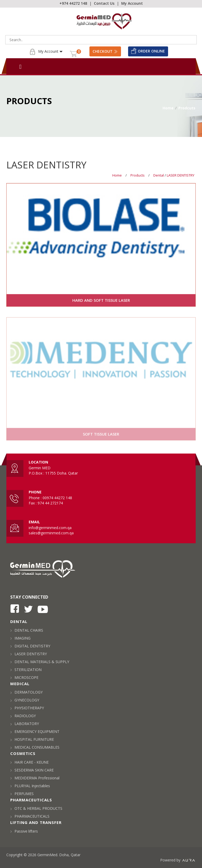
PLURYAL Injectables (30, 786)
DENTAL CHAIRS (27, 630)
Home (168, 108)
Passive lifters (24, 831)
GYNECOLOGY (25, 700)
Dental (159, 175)
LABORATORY (25, 724)
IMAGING (20, 638)
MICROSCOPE (24, 677)
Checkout (105, 51)
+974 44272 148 (73, 3)
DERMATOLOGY (26, 692)
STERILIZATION (26, 670)
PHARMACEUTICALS (30, 816)
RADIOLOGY (23, 716)
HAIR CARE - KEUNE (29, 762)
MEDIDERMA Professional (35, 778)
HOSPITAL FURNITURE (32, 739)
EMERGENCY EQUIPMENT (35, 731)
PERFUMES (22, 794)
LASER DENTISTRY (181, 175)
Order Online (148, 51)
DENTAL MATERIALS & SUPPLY (40, 662)
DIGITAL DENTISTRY (30, 646)
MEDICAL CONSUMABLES (35, 747)
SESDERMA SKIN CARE (32, 770)
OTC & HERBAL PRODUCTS (36, 808)
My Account (132, 3)
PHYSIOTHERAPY (27, 708)
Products (138, 175)
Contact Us (104, 3)
